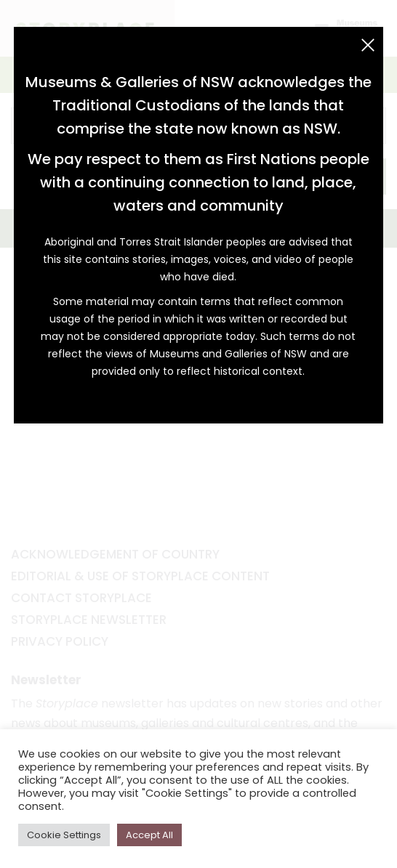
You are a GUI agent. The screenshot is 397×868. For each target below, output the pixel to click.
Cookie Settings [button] (64, 835)
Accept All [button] (149, 835)
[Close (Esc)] (368, 45)
